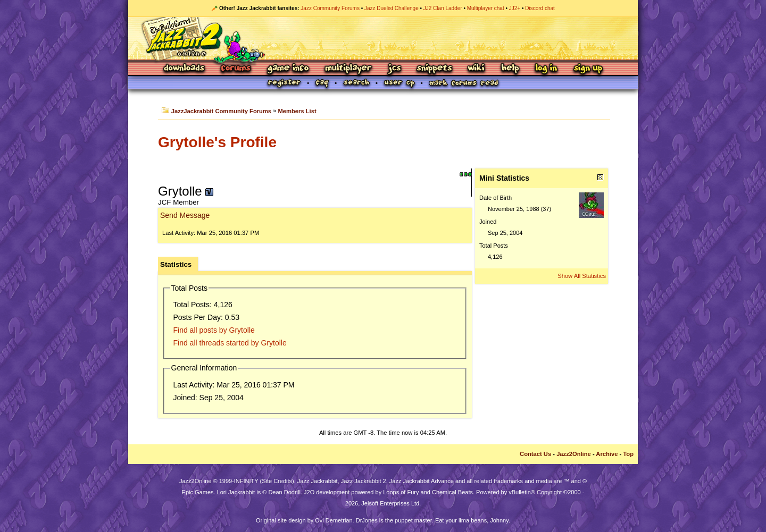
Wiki (477, 69)
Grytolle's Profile (217, 142)
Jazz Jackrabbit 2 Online (383, 38)
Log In (546, 69)
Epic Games (198, 492)
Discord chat (540, 8)
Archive (607, 454)
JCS (394, 69)
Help (510, 69)
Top (628, 454)
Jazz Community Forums (330, 8)
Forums (236, 69)
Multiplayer (348, 69)
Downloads (185, 69)
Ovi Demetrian (334, 520)
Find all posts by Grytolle (214, 330)
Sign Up (588, 69)
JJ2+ (515, 8)
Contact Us (535, 454)
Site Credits (277, 481)
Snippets (435, 69)
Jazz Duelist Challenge (392, 8)
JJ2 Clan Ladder (443, 8)
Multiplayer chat (486, 8)
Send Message (185, 215)
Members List (297, 111)
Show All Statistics (582, 276)
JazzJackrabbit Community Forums (221, 111)
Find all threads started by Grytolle (230, 343)
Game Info (288, 69)
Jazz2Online (574, 454)
